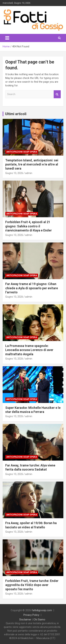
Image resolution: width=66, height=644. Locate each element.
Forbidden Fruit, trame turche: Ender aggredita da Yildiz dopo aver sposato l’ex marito (32, 585)
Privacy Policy (31, 615)
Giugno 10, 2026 (14, 173)
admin (29, 173)
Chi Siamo (39, 620)
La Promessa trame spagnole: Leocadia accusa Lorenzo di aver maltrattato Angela (29, 350)
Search (57, 94)
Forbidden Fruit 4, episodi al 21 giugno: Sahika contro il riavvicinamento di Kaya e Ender (29, 226)
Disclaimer (25, 620)
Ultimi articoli (16, 114)
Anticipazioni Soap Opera (22, 152)
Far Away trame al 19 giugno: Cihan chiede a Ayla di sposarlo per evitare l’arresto (32, 288)
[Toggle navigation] (7, 38)
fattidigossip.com (42, 610)
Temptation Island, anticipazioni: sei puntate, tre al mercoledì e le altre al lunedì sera (32, 164)
